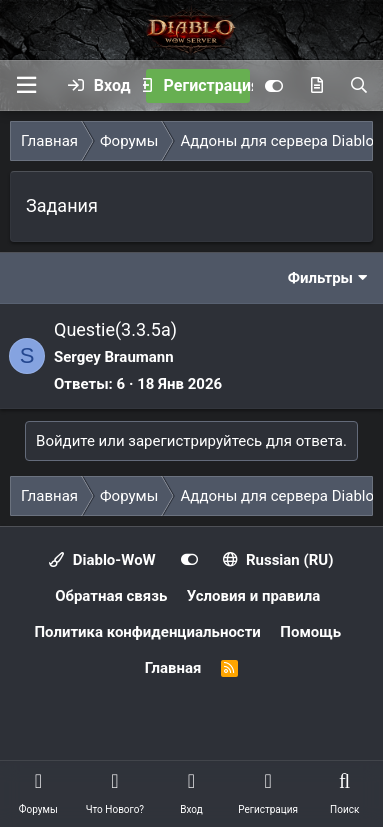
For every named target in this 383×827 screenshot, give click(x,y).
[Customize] (274, 86)
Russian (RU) (278, 560)
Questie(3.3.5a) (115, 329)
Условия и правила (254, 596)
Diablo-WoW (102, 560)
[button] (26, 85)
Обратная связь (111, 596)
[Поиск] (359, 86)
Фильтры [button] (320, 278)
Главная (173, 668)
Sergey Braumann (114, 357)
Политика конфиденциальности (147, 632)
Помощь (310, 632)
